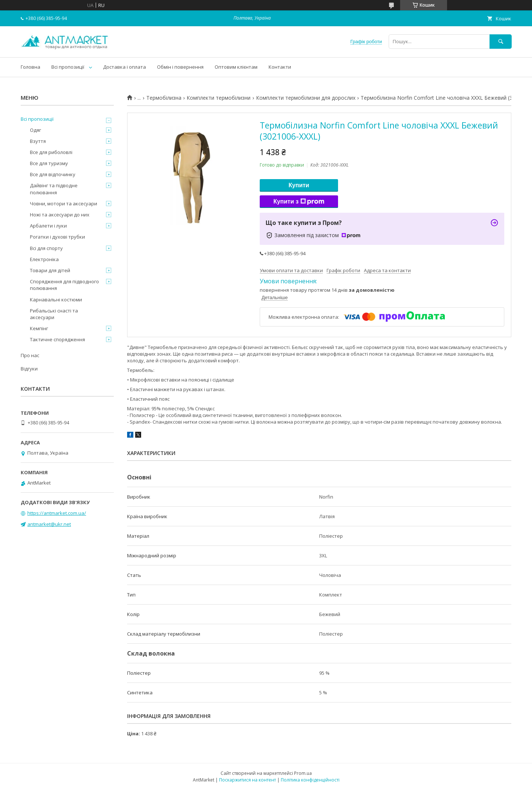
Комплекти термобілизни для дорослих (306, 98)
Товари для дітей (50, 270)
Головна (30, 67)
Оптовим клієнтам (236, 67)
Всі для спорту (46, 248)
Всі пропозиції (68, 67)
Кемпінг (39, 328)
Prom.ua (303, 773)
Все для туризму (49, 163)
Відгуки (29, 369)
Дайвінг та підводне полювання (54, 189)
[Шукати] (501, 42)
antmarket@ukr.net (49, 524)
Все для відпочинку (53, 174)
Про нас (30, 355)
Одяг (35, 130)
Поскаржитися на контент (248, 780)
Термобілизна (164, 98)
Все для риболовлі (51, 152)
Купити (299, 185)
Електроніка (44, 259)
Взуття (38, 141)
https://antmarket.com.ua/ (57, 513)
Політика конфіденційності (310, 780)
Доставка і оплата (125, 67)
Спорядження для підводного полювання (64, 285)
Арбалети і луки (48, 226)
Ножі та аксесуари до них (60, 215)
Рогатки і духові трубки (57, 237)
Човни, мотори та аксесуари (64, 204)
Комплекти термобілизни (219, 98)
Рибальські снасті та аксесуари (54, 314)
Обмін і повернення (180, 67)
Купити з (299, 202)
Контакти (280, 67)
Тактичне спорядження (57, 339)
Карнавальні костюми (56, 300)
